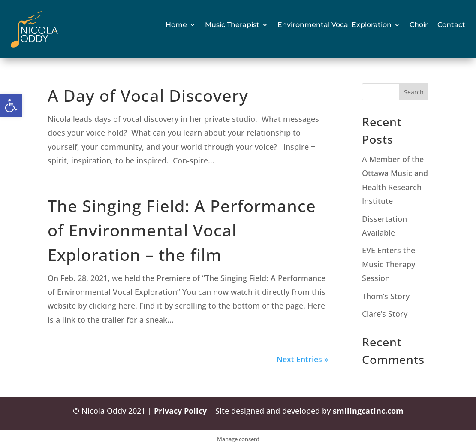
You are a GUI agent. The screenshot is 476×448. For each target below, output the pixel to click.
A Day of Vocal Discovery (148, 95)
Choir (419, 25)
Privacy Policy (180, 411)
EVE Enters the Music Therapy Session (389, 264)
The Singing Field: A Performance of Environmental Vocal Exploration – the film (182, 230)
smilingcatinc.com (368, 411)
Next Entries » (302, 359)
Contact (451, 25)
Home (176, 25)
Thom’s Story (386, 296)
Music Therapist (232, 25)
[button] (11, 106)
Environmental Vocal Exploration (334, 25)
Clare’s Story (385, 314)
